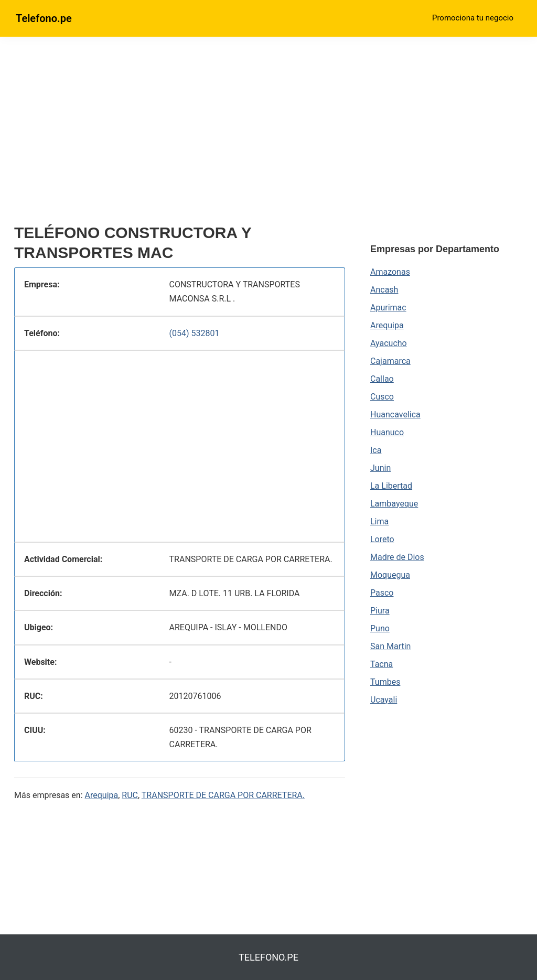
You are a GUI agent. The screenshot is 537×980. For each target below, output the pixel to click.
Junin (380, 468)
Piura (380, 611)
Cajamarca (390, 361)
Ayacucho (389, 343)
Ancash (384, 290)
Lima (379, 521)
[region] (180, 135)
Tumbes (385, 682)
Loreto (382, 539)
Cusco (382, 397)
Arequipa (102, 795)
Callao (382, 379)
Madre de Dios (397, 557)
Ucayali (384, 700)
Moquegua (390, 575)
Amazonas (390, 272)
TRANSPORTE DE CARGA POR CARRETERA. (223, 795)
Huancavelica (395, 414)
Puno (380, 628)
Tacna (382, 664)
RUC (130, 795)
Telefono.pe (44, 18)
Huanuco (387, 432)
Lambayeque (394, 504)
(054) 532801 (195, 333)
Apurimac (388, 308)
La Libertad (391, 486)
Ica (376, 450)
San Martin (390, 646)
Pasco (382, 593)
